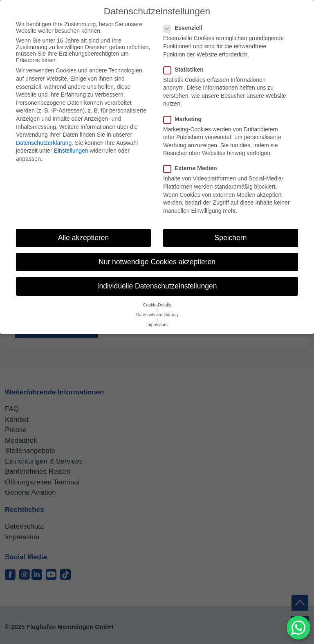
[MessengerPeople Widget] (298, 628)
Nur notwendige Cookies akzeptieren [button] (157, 262)
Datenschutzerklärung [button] (157, 315)
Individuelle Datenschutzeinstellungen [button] (157, 286)
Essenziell (185, 28)
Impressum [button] (157, 324)
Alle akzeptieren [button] (84, 238)
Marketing (185, 119)
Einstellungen (71, 151)
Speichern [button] (231, 238)
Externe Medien (193, 168)
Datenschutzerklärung (44, 143)
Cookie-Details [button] (157, 305)
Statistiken (186, 70)
